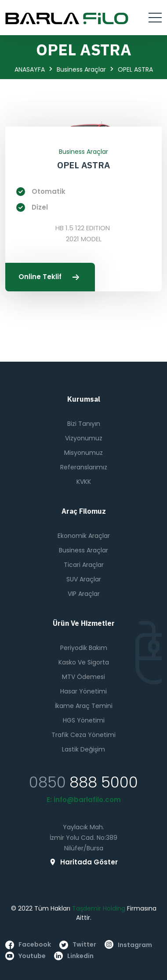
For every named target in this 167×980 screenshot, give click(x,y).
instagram (128, 945)
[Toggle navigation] (155, 18)
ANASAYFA (30, 69)
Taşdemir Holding (99, 908)
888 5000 (104, 782)
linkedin (74, 956)
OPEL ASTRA (83, 165)
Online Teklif (50, 277)
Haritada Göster (83, 862)
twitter (78, 945)
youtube (25, 956)
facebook (28, 945)
